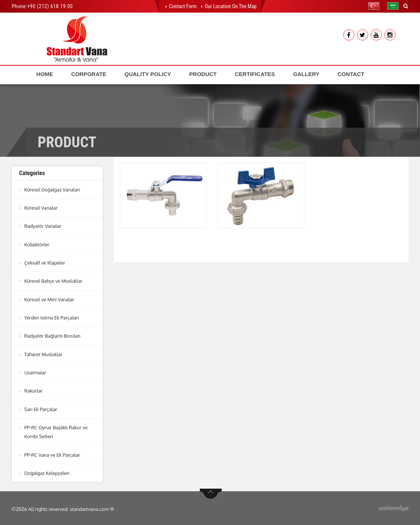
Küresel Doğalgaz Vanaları (53, 190)
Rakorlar (34, 390)
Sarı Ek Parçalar (41, 408)
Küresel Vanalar (41, 208)
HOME (45, 74)
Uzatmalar (36, 371)
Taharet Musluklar (44, 353)
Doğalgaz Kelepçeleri (47, 471)
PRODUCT (203, 74)
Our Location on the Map (231, 6)
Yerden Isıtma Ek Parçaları (52, 317)
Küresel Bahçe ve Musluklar (54, 280)
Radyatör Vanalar (43, 226)
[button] (376, 6)
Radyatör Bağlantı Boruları (53, 335)
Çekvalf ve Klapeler (45, 262)
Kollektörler (37, 244)
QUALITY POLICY (148, 74)
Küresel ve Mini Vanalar (50, 299)
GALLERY (306, 74)
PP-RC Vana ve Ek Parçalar (53, 453)
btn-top (211, 492)
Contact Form (183, 6)
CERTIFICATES (255, 74)
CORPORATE (89, 74)
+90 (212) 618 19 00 (50, 6)
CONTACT (351, 74)
